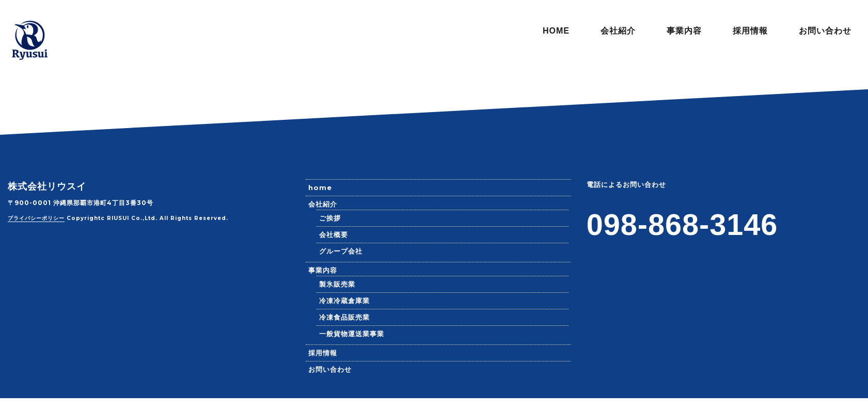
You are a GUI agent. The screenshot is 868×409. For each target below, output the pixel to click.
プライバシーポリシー (36, 218)
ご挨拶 (330, 218)
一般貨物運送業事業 (352, 334)
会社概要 (334, 234)
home (320, 187)
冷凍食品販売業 (344, 317)
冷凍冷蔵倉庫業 (344, 301)
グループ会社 (341, 251)
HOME (556, 31)
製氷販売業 (337, 284)
